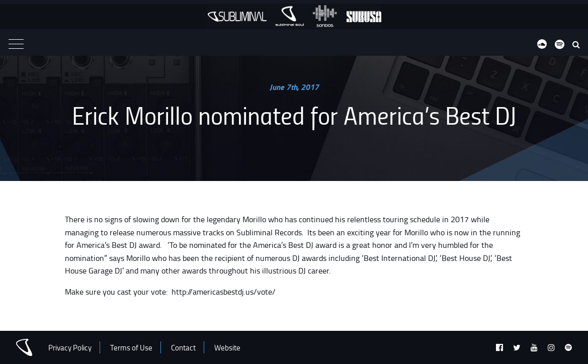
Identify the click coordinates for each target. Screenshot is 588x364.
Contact (183, 348)
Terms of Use (131, 348)
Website (227, 348)
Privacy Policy (70, 348)
